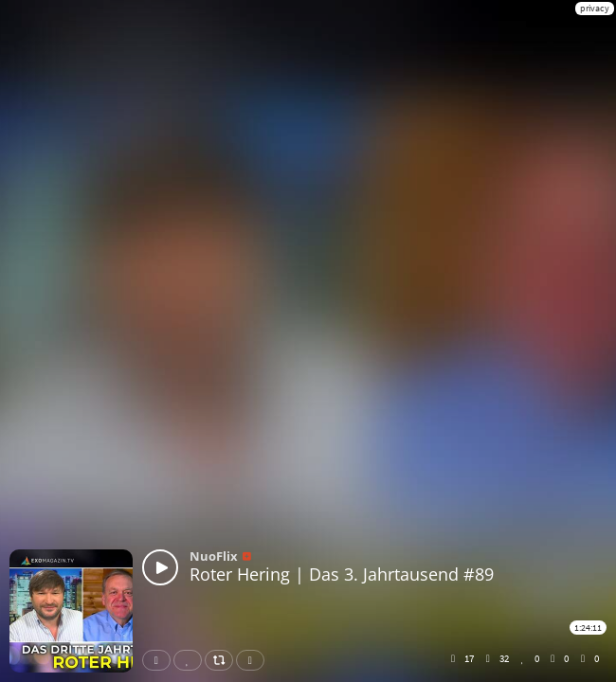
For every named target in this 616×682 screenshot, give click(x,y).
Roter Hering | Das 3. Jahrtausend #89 (342, 574)
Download (254, 660)
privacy (595, 8)
